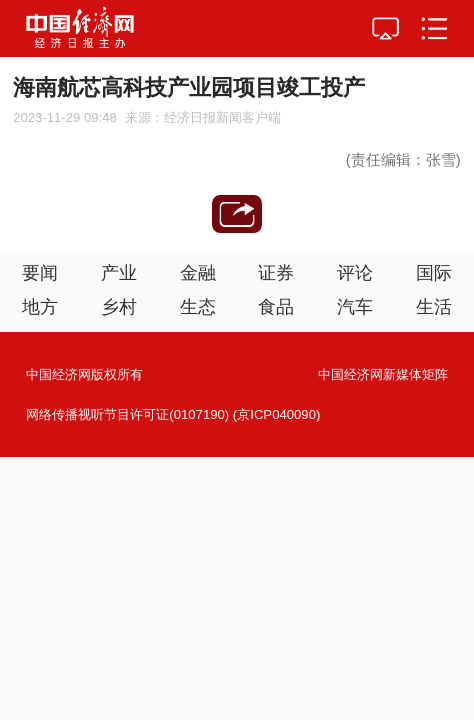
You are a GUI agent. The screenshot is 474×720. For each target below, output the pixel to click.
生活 (434, 307)
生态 (198, 307)
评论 (355, 273)
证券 (276, 273)
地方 (40, 307)
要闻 (40, 273)
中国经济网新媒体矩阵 (383, 374)
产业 (119, 273)
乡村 (119, 307)
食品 (276, 307)
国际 (434, 273)
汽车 (355, 307)
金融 (198, 273)
